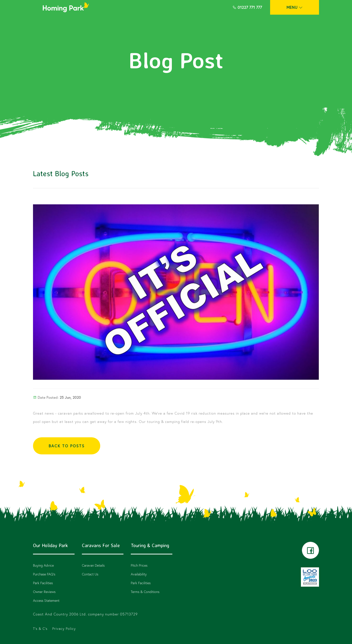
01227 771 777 (247, 7)
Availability (139, 574)
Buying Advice (43, 565)
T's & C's (40, 629)
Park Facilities (43, 583)
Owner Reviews (44, 592)
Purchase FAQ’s (44, 574)
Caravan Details (93, 565)
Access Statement (46, 600)
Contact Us (90, 574)
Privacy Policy (64, 629)
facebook (310, 550)
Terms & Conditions (145, 592)
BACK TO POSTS (67, 446)
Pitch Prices (139, 565)
